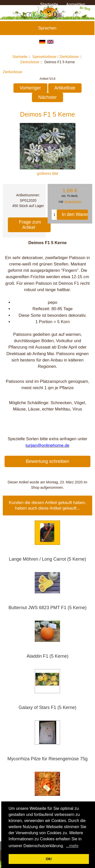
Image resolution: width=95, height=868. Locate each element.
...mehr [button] (72, 846)
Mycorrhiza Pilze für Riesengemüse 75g (47, 759)
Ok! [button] (49, 859)
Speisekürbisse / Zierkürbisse (56, 57)
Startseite (49, 4)
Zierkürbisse (30, 62)
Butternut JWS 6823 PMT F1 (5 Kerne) (47, 608)
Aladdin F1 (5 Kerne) (48, 656)
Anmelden (76, 4)
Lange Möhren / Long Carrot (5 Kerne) (48, 559)
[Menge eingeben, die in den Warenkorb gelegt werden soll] (54, 215)
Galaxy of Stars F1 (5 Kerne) (48, 707)
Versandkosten (73, 202)
